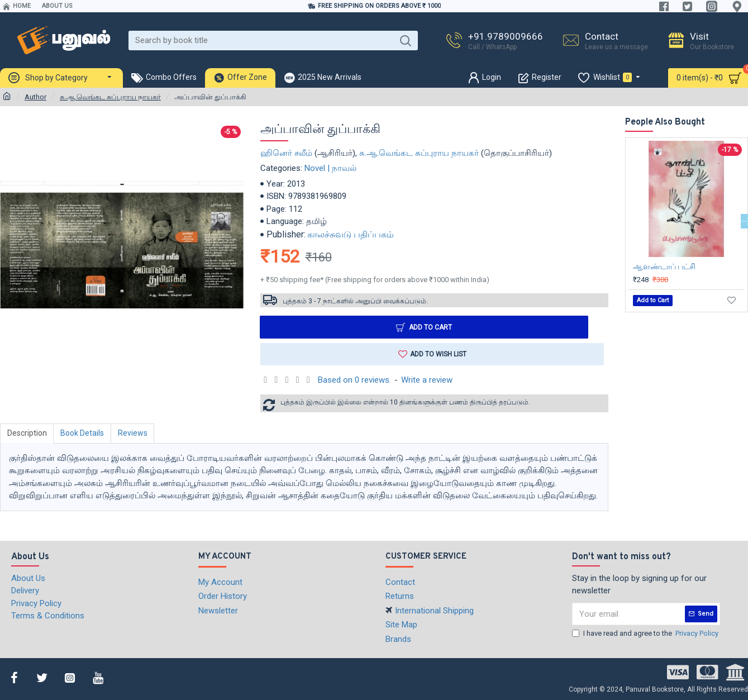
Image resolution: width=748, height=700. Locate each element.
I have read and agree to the (646, 634)
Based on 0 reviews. (354, 380)
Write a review (427, 380)
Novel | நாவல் (330, 168)
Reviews (133, 434)
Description (27, 434)
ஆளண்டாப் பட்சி (664, 266)
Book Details (83, 434)
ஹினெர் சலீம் (286, 153)
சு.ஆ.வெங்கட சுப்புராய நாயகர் (110, 97)
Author (35, 97)
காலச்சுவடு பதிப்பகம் (351, 234)
